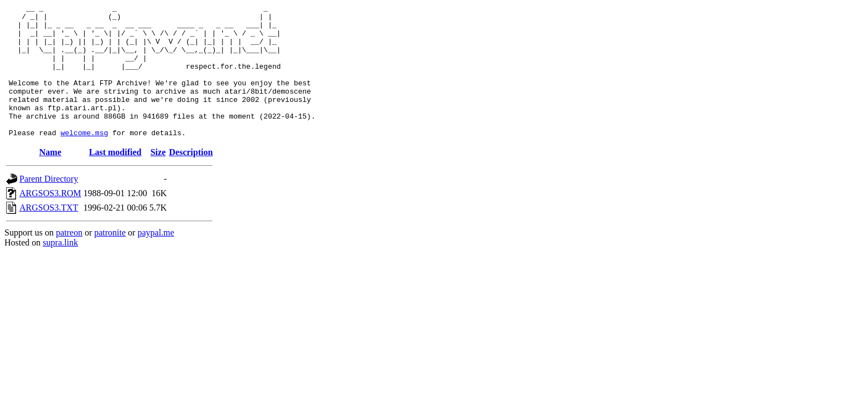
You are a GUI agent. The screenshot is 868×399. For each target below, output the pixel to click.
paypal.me (156, 259)
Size (158, 179)
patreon (69, 259)
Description (191, 179)
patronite (110, 259)
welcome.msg (84, 159)
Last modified (115, 179)
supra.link (60, 269)
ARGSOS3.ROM (50, 220)
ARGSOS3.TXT (49, 234)
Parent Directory (49, 205)
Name (50, 179)
